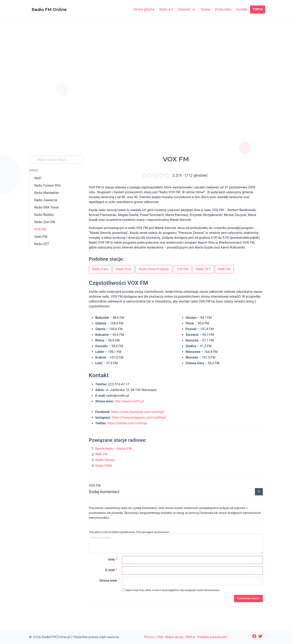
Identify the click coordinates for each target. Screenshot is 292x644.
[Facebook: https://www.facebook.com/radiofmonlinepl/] (254, 636)
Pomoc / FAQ (154, 637)
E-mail (111, 570)
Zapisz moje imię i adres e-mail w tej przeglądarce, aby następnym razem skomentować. (171, 590)
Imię (113, 559)
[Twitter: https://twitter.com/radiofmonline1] (260, 636)
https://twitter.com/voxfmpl (127, 423)
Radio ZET (42, 244)
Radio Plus (124, 269)
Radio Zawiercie (46, 200)
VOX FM (40, 229)
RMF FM (224, 269)
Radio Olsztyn (105, 460)
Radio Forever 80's (47, 185)
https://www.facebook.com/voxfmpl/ (138, 412)
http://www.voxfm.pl (129, 401)
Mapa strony (174, 637)
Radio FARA (104, 466)
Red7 (38, 178)
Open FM (41, 237)
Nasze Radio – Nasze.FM (113, 449)
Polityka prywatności (212, 637)
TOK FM (182, 269)
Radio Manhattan (47, 193)
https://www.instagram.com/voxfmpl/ (139, 418)
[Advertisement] (146, 61)
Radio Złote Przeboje (154, 269)
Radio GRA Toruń (46, 207)
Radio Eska (100, 269)
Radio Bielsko (44, 215)
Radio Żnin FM (45, 222)
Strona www (108, 581)
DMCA (191, 637)
